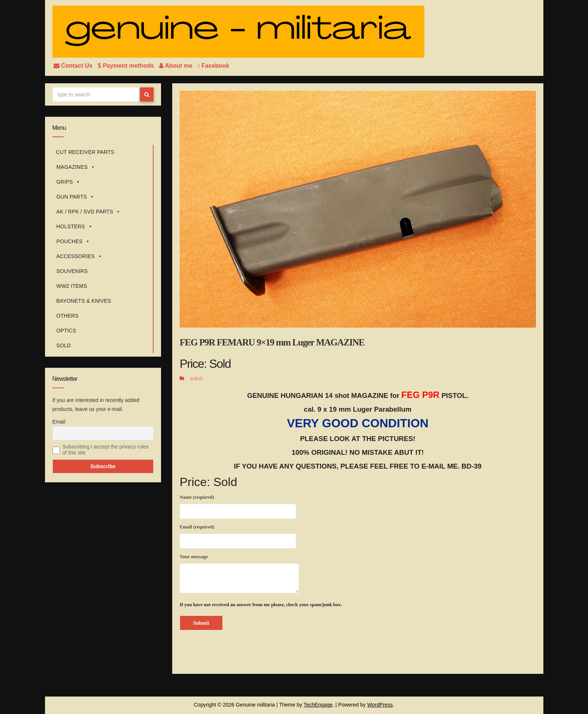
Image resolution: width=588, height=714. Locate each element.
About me (176, 66)
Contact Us (74, 66)
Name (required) (238, 505)
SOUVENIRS (72, 271)
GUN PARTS (75, 197)
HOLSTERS (75, 226)
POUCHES (73, 241)
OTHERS (68, 316)
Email (59, 422)
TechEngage (318, 705)
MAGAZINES (76, 167)
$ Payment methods (127, 66)
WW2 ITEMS (72, 286)
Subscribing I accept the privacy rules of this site (106, 450)
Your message (239, 573)
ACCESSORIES (80, 256)
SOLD (64, 345)
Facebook (214, 66)
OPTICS (66, 331)
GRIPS (69, 182)
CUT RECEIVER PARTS (85, 152)
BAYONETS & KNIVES (84, 301)
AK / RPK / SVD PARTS (89, 212)
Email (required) (238, 535)
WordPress (380, 705)
